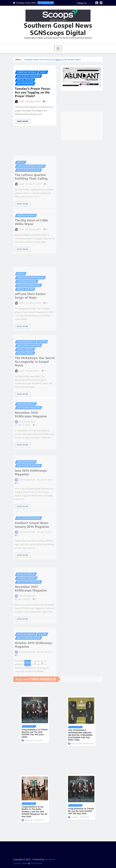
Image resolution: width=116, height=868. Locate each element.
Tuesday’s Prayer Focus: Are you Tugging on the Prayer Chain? (52, 60)
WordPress (50, 859)
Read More (23, 121)
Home (18, 60)
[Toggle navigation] (58, 48)
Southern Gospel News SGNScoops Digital (58, 29)
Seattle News (21, 863)
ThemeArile (36, 863)
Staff (22, 101)
